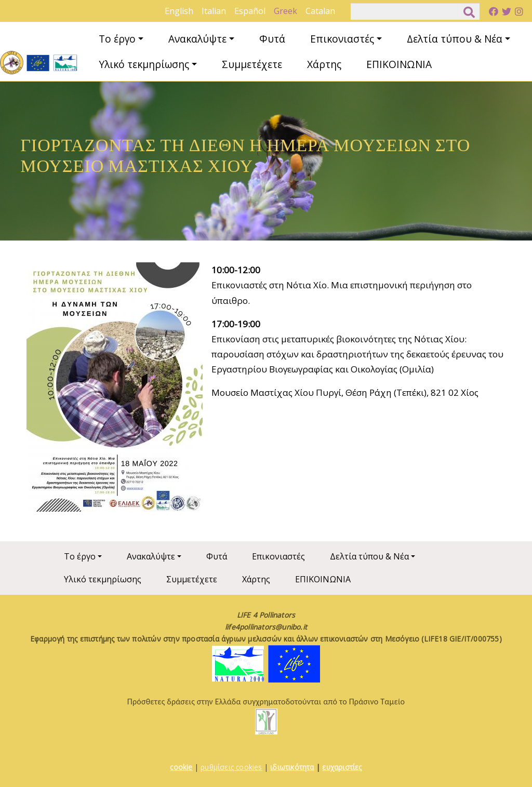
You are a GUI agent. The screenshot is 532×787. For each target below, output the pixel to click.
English (179, 11)
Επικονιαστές (342, 39)
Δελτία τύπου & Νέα (455, 39)
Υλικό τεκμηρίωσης (144, 64)
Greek (285, 11)
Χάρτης (324, 64)
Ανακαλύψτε (197, 39)
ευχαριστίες (342, 767)
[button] (115, 390)
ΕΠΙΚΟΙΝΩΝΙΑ (399, 64)
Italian (214, 11)
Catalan (320, 11)
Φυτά (272, 39)
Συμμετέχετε (252, 64)
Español (250, 11)
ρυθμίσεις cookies (231, 767)
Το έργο (117, 39)
